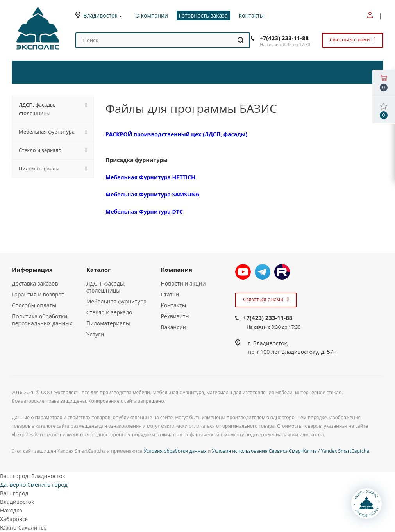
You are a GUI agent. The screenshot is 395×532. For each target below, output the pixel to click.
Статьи (170, 294)
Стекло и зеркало (109, 312)
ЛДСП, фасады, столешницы (106, 287)
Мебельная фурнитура (116, 301)
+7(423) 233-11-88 (284, 38)
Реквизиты (175, 316)
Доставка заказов (35, 283)
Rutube (282, 272)
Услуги (95, 334)
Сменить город (47, 485)
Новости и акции (183, 283)
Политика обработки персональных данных (42, 320)
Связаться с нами (352, 40)
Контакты (174, 305)
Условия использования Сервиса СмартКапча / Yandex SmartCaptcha (291, 451)
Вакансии (174, 327)
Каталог (99, 270)
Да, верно (13, 485)
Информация (32, 270)
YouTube (243, 272)
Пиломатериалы (108, 323)
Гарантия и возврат (38, 294)
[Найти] (241, 40)
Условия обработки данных (175, 451)
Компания (177, 270)
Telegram (263, 272)
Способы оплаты (34, 305)
